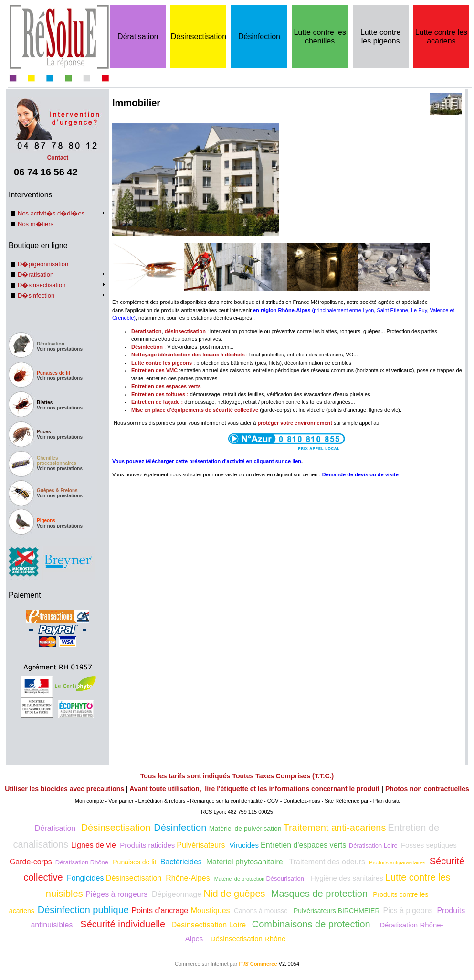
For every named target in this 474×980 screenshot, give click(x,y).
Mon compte (90, 801)
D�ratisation (36, 275)
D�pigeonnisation (43, 264)
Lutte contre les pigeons (381, 37)
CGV (273, 801)
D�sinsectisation (42, 285)
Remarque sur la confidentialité (226, 801)
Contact (58, 154)
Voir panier (121, 801)
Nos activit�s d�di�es (51, 213)
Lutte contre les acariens (441, 37)
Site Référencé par (347, 801)
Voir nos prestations (60, 349)
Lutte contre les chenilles (320, 37)
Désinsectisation (199, 37)
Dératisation (138, 37)
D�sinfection (36, 296)
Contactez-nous (301, 801)
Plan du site (387, 801)
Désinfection (259, 37)
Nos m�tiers (36, 224)
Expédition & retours (162, 801)
